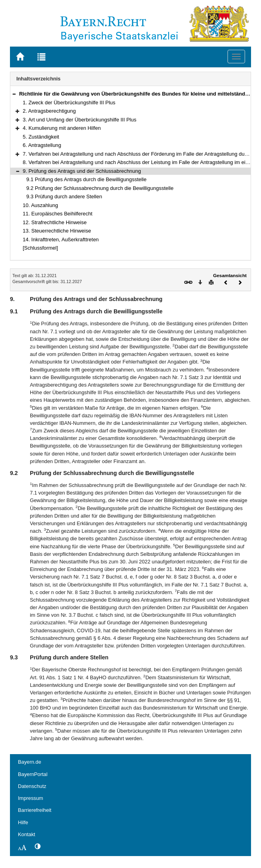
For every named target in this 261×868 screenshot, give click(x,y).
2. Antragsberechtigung (49, 111)
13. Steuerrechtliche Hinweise (57, 231)
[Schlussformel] (40, 248)
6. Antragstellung (42, 145)
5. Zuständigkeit (41, 137)
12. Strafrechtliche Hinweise (55, 222)
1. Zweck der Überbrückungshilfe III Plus (69, 103)
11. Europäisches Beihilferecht (58, 214)
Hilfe (23, 822)
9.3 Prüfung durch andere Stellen (64, 196)
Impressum (30, 798)
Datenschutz (32, 786)
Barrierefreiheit (35, 810)
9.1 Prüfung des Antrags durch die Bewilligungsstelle (86, 179)
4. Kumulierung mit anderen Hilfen (62, 128)
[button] (14, 94)
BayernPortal (33, 774)
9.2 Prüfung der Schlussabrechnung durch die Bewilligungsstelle (100, 188)
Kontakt (26, 834)
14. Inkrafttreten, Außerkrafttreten (61, 239)
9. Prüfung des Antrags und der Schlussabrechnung (82, 171)
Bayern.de (29, 762)
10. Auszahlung (40, 205)
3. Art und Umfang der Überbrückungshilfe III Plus (79, 120)
